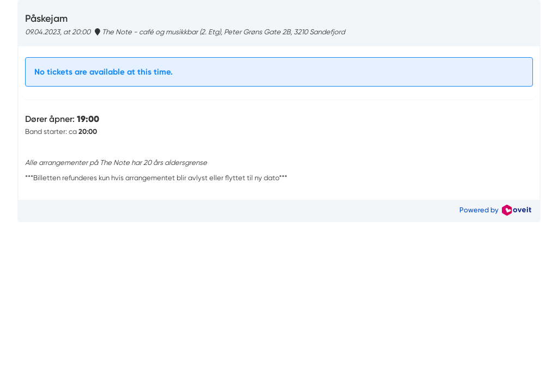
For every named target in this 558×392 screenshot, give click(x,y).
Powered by (495, 210)
